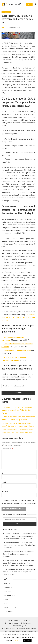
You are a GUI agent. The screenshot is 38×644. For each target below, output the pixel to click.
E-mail (4, 482)
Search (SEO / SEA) (10, 607)
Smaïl (3, 27)
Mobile (6, 599)
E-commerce (6, 12)
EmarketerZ (11, 629)
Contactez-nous (26, 623)
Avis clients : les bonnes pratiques (17, 351)
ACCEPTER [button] (27, 641)
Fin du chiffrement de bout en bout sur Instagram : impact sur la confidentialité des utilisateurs (20, 545)
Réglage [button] (17, 641)
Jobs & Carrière (9, 595)
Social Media (8, 611)
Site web (5, 491)
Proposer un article (12, 623)
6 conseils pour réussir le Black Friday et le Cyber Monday (18, 317)
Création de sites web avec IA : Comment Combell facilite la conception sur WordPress (18, 554)
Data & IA (7, 583)
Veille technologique (19, 626)
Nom (4, 473)
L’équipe (25, 620)
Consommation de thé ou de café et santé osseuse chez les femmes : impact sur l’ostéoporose (19, 572)
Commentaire (7, 449)
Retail (5, 603)
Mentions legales (14, 620)
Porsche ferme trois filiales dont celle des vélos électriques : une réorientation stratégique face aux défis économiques (19, 563)
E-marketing (8, 591)
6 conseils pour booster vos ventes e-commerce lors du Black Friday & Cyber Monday (17, 410)
